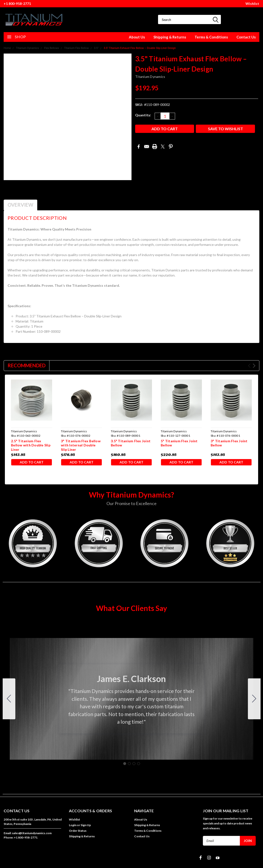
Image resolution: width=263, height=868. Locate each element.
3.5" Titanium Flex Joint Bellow (131, 443)
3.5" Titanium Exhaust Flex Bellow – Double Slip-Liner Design (140, 48)
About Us (137, 37)
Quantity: (143, 115)
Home (7, 48)
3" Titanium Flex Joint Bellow (229, 443)
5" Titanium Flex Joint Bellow (179, 443)
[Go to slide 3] (134, 765)
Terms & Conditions (211, 37)
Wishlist (252, 4)
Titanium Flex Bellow (76, 48)
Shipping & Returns (170, 37)
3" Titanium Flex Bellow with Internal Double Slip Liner (81, 445)
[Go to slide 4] (9, 700)
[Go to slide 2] (254, 700)
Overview (20, 205)
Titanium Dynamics (28, 48)
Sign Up (86, 826)
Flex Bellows (52, 48)
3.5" (96, 48)
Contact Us (246, 37)
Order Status (78, 832)
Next (254, 366)
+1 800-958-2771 (17, 4)
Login (73, 826)
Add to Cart (32, 463)
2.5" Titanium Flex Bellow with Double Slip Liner (31, 445)
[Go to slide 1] (125, 765)
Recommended (27, 365)
